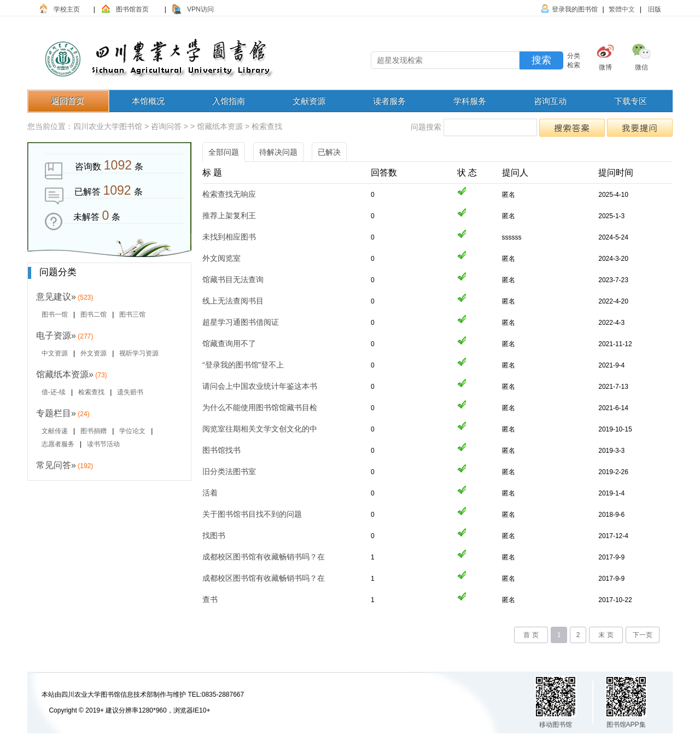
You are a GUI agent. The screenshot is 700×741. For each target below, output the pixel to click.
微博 (605, 67)
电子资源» (56, 336)
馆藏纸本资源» (65, 374)
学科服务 (470, 101)
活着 (210, 493)
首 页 (531, 635)
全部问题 (224, 152)
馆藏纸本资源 (220, 126)
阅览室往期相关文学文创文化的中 (260, 429)
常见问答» (56, 465)
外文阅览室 (221, 258)
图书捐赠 (94, 431)
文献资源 (309, 101)
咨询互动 (550, 101)
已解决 (329, 152)
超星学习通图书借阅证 (241, 322)
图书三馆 (132, 314)
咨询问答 (166, 126)
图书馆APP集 (626, 725)
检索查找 (267, 126)
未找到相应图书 (229, 237)
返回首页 (68, 101)
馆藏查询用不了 (229, 343)
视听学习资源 (139, 353)
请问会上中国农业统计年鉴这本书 (260, 386)
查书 (210, 599)
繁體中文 (622, 9)
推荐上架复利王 (229, 215)
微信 (641, 67)
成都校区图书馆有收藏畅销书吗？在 (264, 557)
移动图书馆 (556, 725)
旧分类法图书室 (229, 471)
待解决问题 (278, 152)
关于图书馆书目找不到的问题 (252, 514)
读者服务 (389, 101)
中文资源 (55, 353)
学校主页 (67, 9)
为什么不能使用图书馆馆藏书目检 (260, 407)
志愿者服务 (58, 444)
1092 (118, 165)
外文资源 (94, 353)
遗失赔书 (130, 392)
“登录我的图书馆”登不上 (243, 365)
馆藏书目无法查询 (233, 279)
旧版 (654, 9)
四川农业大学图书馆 (108, 126)
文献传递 (55, 431)
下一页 (643, 635)
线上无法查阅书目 (233, 301)
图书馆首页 (132, 9)
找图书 (214, 535)
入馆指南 (229, 101)
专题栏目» (56, 413)
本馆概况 (148, 101)
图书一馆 (55, 314)
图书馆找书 (221, 450)
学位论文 (132, 431)
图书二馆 (94, 314)
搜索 (541, 60)
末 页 (606, 635)
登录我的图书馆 (575, 9)
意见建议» (56, 297)
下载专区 (631, 101)
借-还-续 (54, 392)
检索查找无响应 (229, 194)
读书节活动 (103, 444)
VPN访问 (200, 9)
